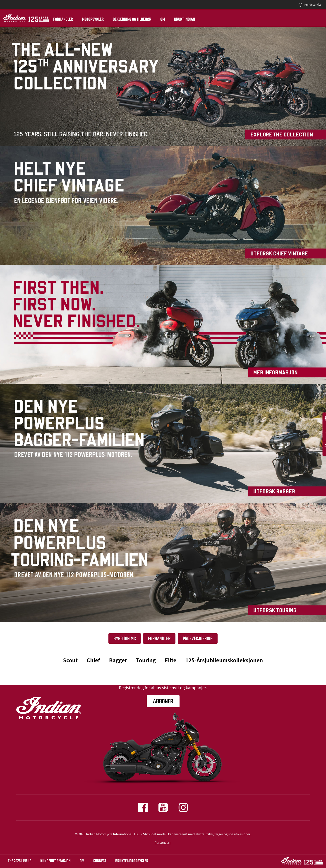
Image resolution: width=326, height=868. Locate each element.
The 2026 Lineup (20, 861)
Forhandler (63, 19)
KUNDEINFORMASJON (55, 861)
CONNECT (100, 861)
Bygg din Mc (125, 639)
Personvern (163, 842)
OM (82, 861)
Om (163, 19)
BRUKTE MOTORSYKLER (132, 861)
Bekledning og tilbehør (132, 19)
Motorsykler (93, 19)
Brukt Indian (185, 19)
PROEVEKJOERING (198, 639)
